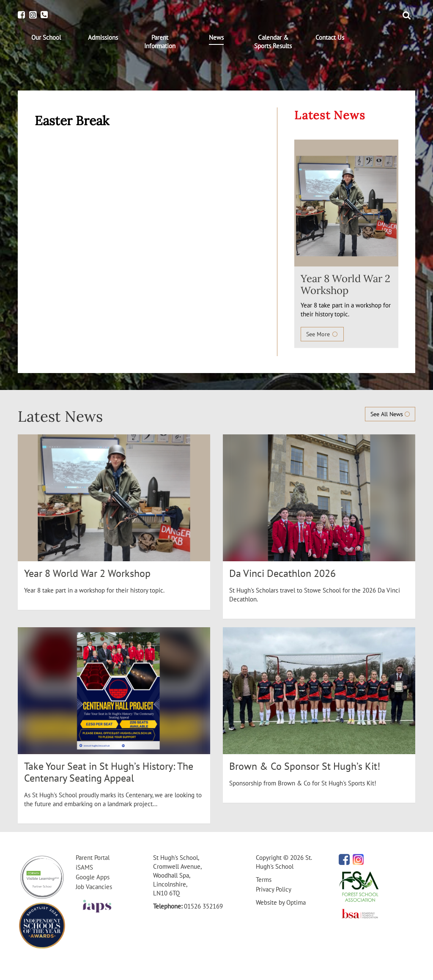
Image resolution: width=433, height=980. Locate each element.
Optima (296, 902)
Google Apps (93, 877)
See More (322, 334)
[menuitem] (46, 38)
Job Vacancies (94, 887)
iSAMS (84, 867)
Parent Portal (93, 858)
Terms (264, 880)
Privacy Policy (274, 889)
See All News (390, 414)
